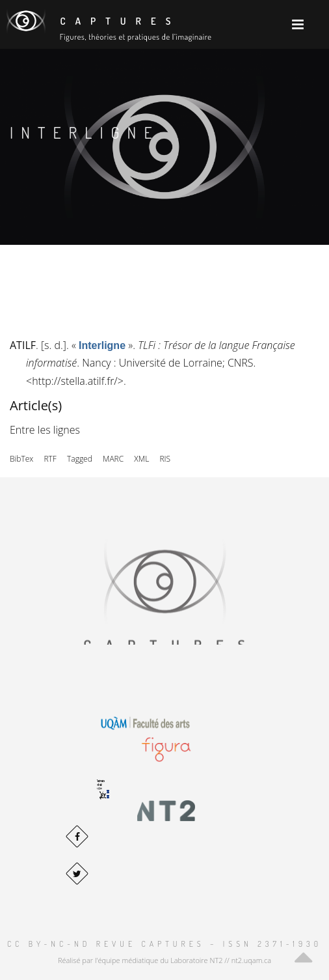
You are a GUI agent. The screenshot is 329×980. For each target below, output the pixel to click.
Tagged (80, 459)
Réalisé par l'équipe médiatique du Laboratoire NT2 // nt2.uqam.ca (164, 960)
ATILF (23, 345)
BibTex (21, 459)
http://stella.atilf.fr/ (75, 381)
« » (102, 345)
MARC (113, 459)
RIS (165, 459)
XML (141, 459)
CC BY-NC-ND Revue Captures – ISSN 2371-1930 (164, 944)
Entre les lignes (45, 430)
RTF (50, 459)
